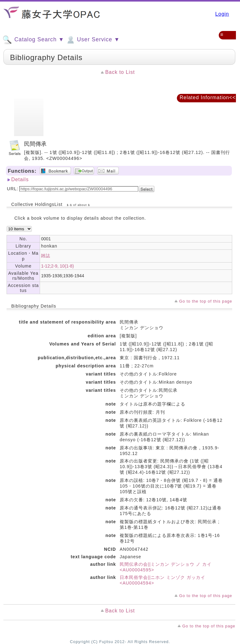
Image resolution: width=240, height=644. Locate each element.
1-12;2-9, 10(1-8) (57, 266)
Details (20, 179)
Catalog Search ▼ (33, 40)
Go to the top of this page (206, 301)
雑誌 (46, 256)
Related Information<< (208, 97)
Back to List (120, 72)
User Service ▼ (93, 40)
